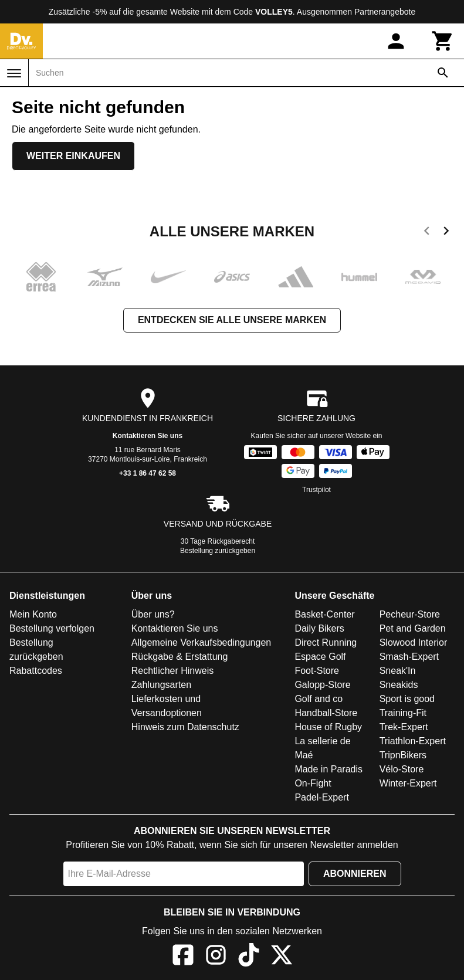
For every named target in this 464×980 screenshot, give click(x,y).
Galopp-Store (322, 685)
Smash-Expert (409, 657)
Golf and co (319, 699)
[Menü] (14, 73)
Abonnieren (355, 874)
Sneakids (399, 685)
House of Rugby (328, 727)
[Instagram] (216, 957)
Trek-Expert (404, 727)
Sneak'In (398, 671)
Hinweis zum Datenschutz (185, 727)
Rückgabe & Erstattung (180, 657)
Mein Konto (33, 614)
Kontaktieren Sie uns (148, 436)
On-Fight (313, 783)
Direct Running (326, 642)
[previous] (427, 233)
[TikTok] (249, 957)
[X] (282, 957)
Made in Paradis (328, 769)
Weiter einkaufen (73, 156)
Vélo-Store (402, 769)
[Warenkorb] (443, 41)
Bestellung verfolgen (52, 628)
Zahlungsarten (161, 685)
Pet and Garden (413, 628)
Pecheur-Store (410, 614)
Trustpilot (316, 490)
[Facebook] (183, 957)
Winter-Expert (408, 783)
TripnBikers (403, 755)
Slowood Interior (414, 642)
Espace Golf (320, 657)
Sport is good (407, 699)
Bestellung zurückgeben (218, 551)
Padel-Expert (322, 797)
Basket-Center (324, 614)
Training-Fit (403, 713)
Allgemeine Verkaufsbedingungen (201, 642)
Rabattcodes (36, 671)
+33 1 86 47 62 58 (148, 473)
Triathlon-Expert (413, 741)
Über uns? (153, 614)
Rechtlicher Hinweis (173, 671)
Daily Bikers (319, 628)
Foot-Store (317, 671)
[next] (446, 233)
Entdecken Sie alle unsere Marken (232, 320)
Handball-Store (326, 713)
